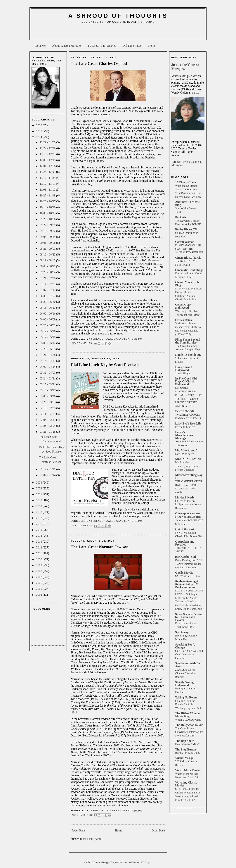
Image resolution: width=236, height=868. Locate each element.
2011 (39, 553)
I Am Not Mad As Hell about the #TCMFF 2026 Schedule (189, 520)
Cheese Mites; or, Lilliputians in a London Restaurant (189, 504)
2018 (39, 512)
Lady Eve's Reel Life (188, 423)
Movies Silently (185, 497)
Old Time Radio (132, 46)
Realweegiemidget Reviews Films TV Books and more (187, 584)
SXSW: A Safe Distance (189, 576)
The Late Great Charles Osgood (99, 64)
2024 (39, 137)
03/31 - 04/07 (48, 373)
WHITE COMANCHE (188, 720)
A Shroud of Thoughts (118, 16)
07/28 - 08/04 (48, 272)
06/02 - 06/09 (48, 319)
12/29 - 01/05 (48, 142)
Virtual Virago (184, 758)
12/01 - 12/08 (48, 166)
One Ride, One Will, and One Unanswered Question (189, 654)
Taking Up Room (186, 697)
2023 (39, 483)
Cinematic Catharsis (188, 258)
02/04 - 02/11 (48, 420)
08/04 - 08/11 (48, 266)
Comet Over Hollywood (183, 306)
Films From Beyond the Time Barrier (188, 341)
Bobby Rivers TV (186, 229)
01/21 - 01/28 (48, 432)
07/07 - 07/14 (48, 290)
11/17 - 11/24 (48, 178)
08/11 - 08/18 (48, 260)
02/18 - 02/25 (48, 408)
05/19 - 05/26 (48, 331)
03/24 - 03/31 (48, 378)
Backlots (181, 217)
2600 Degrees (146, 862)
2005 (39, 589)
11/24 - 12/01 (48, 172)
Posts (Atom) (95, 839)
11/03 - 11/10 (48, 190)
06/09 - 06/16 (48, 314)
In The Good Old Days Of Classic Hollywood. (186, 381)
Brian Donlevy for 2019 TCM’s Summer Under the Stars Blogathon (189, 564)
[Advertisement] (118, 32)
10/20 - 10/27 (48, 201)
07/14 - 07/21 (48, 284)
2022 (39, 488)
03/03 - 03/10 (48, 396)
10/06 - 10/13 (48, 213)
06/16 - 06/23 (48, 308)
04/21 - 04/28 (48, 355)
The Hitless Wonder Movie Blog (188, 715)
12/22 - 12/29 (48, 148)
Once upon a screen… (189, 513)
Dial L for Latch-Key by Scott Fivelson (105, 365)
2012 (39, 547)
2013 (39, 542)
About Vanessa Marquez (67, 46)
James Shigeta (183, 373)
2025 (39, 131)
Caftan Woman (185, 242)
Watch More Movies (188, 770)
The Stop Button (186, 749)
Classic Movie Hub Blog (187, 284)
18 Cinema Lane (185, 182)
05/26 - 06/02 (48, 325)
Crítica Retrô (184, 320)
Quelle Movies (184, 573)
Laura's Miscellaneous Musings (184, 435)
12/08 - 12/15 (48, 160)
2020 (39, 500)
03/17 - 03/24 (48, 384)
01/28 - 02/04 (48, 426)
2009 (39, 565)
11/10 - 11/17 (48, 184)
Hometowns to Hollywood (184, 369)
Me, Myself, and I (186, 450)
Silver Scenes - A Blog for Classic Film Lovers (189, 617)
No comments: (83, 343)
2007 (39, 577)
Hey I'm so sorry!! (185, 454)
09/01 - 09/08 (48, 243)
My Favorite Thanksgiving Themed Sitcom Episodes (188, 466)
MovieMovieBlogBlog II (189, 476)
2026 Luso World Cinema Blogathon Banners (186, 673)
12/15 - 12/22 (48, 154)
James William (130, 862)
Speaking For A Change (185, 646)
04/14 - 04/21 (48, 361)
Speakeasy (182, 632)
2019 (39, 506)
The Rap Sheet (184, 741)
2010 (39, 559)
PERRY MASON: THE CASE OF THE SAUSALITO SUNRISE (189, 249)
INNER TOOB (184, 411)
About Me (40, 46)
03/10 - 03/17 (48, 390)
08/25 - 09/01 (48, 249)
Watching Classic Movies (186, 784)
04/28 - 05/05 (48, 349)
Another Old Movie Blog (187, 203)
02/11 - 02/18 (48, 414)
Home (152, 46)
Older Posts (159, 830)
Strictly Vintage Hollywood (185, 684)
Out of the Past (185, 529)
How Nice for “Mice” (187, 744)
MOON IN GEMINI (188, 459)
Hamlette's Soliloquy (188, 355)
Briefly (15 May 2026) (188, 753)
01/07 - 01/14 (48, 475)
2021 (39, 494)
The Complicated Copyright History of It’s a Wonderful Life (189, 732)
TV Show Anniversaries (102, 46)
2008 (39, 571)
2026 (39, 125)
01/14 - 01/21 (48, 469)
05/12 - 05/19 (48, 337)
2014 (39, 536)
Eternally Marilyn (185, 427)
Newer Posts (78, 830)
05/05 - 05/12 (48, 343)
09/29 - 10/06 (48, 219)
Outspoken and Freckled (185, 543)
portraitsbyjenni (185, 557)
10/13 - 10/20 (48, 207)
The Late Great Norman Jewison (100, 547)
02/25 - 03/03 (48, 402)
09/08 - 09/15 (48, 237)
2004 (39, 595)
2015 (39, 530)
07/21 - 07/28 (48, 278)
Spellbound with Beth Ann (189, 665)
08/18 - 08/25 (48, 254)
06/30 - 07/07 (48, 296)
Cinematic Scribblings (189, 270)
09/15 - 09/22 (48, 231)
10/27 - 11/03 (48, 195)
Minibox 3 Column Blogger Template (102, 862)
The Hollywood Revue (189, 725)
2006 (39, 583)
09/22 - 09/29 (48, 225)
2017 (39, 518)
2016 (39, 524)
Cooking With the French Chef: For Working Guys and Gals (189, 704)
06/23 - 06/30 (48, 302)
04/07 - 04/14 (48, 367)
